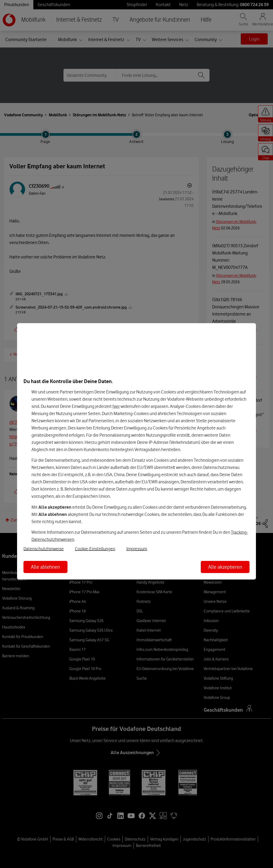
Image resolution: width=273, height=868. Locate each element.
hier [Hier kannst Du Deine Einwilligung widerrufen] (116, 406)
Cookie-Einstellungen (95, 549)
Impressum (137, 549)
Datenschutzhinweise (44, 549)
